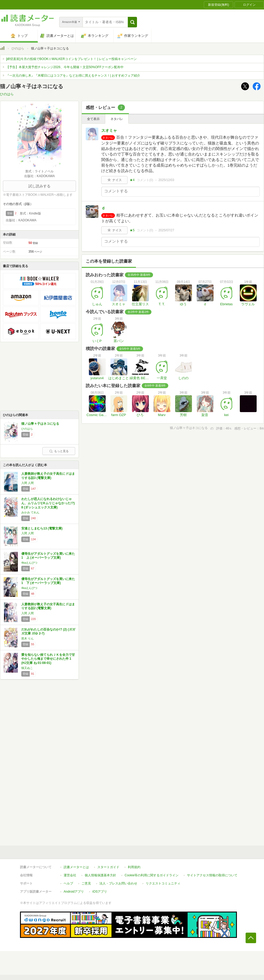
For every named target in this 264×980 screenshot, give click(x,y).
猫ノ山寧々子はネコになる (40, 424)
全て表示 (93, 119)
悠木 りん (27, 638)
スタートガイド (108, 867)
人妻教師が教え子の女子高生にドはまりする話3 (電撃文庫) (48, 476)
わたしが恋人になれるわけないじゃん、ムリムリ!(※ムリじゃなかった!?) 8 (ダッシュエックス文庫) (48, 503)
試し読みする (39, 186)
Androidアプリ (74, 892)
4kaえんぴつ (29, 563)
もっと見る (59, 451)
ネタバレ (117, 119)
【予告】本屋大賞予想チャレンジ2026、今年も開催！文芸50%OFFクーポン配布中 (65, 67)
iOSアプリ (100, 892)
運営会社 (70, 875)
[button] (132, 22)
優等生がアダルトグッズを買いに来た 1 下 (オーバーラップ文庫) (48, 581)
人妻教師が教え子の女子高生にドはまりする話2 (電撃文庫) (48, 606)
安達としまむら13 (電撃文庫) (42, 528)
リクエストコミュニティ (163, 883)
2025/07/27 (166, 230)
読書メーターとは (76, 867)
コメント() (145, 180)
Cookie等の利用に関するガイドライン (152, 875)
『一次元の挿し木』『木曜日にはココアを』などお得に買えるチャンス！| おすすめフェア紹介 (73, 76)
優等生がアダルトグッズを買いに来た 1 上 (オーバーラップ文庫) (48, 556)
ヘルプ (68, 883)
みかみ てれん (30, 512)
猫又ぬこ (27, 668)
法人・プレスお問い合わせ (118, 883)
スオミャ (109, 130)
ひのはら (18, 48)
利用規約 (134, 867)
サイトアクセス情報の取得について (212, 875)
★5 (132, 230)
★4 (132, 180)
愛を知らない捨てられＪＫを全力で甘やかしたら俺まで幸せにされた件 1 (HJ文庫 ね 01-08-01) (48, 659)
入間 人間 (27, 483)
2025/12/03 (166, 180)
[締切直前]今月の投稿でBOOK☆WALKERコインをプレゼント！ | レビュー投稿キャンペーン (71, 59)
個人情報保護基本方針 (100, 875)
